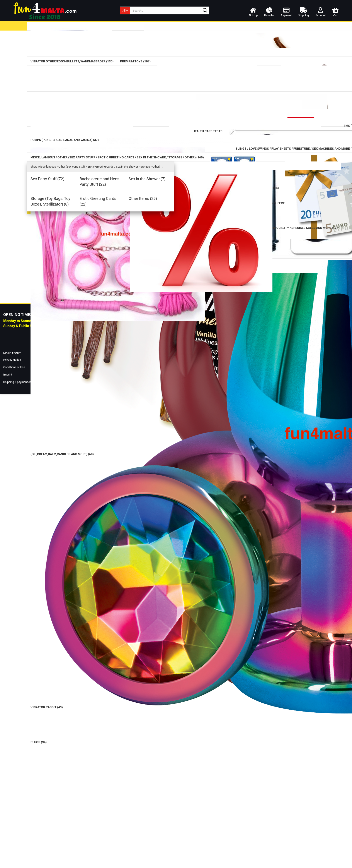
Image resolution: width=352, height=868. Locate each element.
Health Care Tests (61, 292)
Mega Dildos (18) (65, 134)
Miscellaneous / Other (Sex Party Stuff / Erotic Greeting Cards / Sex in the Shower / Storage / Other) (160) (76, 393)
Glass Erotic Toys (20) (66, 144)
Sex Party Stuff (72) (66, 420)
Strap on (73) (62, 209)
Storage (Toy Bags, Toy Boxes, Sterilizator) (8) (73, 446)
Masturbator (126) (66, 199)
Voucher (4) (61, 480)
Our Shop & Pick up (132, 834)
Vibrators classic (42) (67, 72)
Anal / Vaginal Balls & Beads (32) (72, 166)
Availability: (252, 53)
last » (154, 48)
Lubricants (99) (62, 37)
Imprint (8, 849)
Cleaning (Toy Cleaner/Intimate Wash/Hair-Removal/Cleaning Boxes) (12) (70, 233)
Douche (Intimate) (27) (69, 301)
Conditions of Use (14, 842)
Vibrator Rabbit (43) (66, 82)
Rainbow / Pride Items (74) (71, 248)
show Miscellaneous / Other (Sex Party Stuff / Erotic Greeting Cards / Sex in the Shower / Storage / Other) (77, 409)
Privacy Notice (12, 834)
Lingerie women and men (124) (70, 371)
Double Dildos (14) (65, 124)
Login (169, 247)
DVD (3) (54, 362)
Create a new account (62, 757)
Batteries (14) (62, 470)
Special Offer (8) (64, 489)
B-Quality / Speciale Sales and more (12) (71, 500)
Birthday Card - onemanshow (76, 628)
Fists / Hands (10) (65, 189)
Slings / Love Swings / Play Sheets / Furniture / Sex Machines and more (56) (76, 351)
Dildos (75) (59, 114)
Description (127, 169)
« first (120, 48)
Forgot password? (60, 764)
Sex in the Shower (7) (67, 438)
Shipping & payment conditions (22, 856)
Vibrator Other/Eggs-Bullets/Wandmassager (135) (69, 94)
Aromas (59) (61, 268)
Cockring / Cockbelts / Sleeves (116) (74, 327)
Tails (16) (59, 219)
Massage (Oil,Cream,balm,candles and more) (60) (76, 59)
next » (143, 48)
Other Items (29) (63, 462)
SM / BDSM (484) (65, 339)
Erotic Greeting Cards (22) (70, 455)
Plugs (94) (59, 179)
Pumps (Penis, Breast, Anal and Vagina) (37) (70, 313)
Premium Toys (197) (63, 105)
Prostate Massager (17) (69, 154)
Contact (125, 842)
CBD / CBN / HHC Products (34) (71, 280)
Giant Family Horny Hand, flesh (76, 557)
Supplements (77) (65, 258)
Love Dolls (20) (59, 380)
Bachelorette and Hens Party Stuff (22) (76, 429)
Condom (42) (62, 47)
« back (131, 48)
